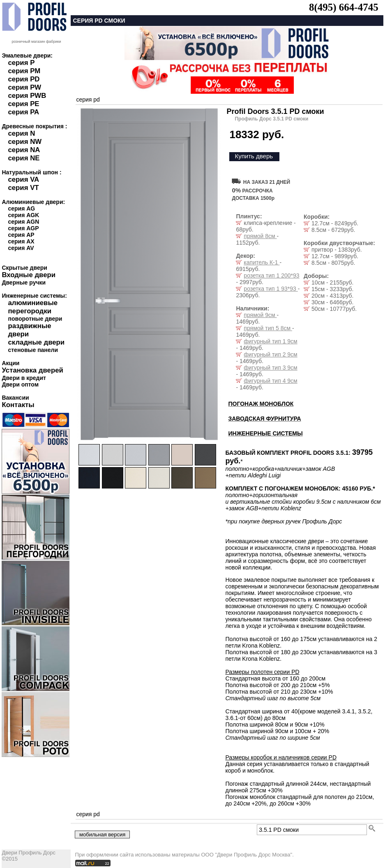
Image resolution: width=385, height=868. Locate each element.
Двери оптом (20, 384)
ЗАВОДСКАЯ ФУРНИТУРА (264, 419)
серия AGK (23, 215)
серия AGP (23, 228)
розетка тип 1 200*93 (271, 275)
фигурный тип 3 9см (270, 368)
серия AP (21, 235)
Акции (10, 363)
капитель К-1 (262, 262)
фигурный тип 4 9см (270, 381)
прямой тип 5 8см (268, 328)
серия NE (24, 158)
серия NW (25, 142)
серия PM (24, 71)
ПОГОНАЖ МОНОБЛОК (261, 404)
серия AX (21, 241)
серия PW (24, 87)
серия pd (88, 100)
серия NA (24, 150)
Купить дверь (254, 156)
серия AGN (23, 222)
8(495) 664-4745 (344, 7)
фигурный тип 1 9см (270, 341)
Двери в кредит (24, 378)
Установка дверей (32, 370)
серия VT (23, 188)
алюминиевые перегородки (33, 307)
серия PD (24, 79)
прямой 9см (260, 315)
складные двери (36, 342)
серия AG (21, 208)
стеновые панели (33, 350)
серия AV (21, 248)
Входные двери (29, 275)
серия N (21, 133)
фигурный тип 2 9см (270, 354)
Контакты (18, 405)
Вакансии (15, 398)
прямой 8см (260, 236)
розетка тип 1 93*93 (271, 289)
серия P (21, 63)
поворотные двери (35, 319)
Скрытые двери (24, 268)
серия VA (23, 179)
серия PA (23, 112)
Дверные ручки (24, 282)
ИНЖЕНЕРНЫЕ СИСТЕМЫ (265, 433)
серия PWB (27, 96)
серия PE (23, 104)
